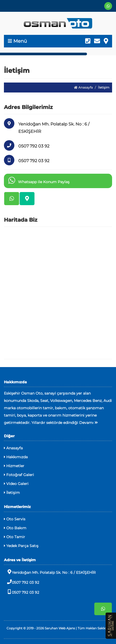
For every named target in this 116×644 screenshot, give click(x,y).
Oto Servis (15, 519)
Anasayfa (83, 87)
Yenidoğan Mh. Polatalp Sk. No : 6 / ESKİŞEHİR (50, 572)
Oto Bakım (15, 528)
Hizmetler (14, 466)
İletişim (12, 493)
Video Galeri (16, 484)
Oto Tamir (14, 537)
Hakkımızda (16, 457)
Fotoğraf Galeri (19, 475)
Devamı (88, 423)
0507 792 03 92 (22, 582)
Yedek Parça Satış (21, 546)
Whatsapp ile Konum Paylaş (38, 180)
